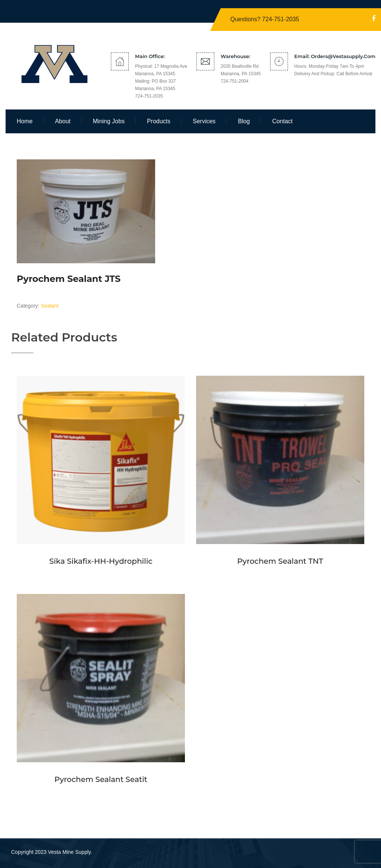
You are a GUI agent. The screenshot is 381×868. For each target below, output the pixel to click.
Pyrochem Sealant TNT (280, 561)
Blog (244, 121)
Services (204, 121)
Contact (282, 121)
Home (25, 121)
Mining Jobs (109, 121)
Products (159, 121)
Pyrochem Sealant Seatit (101, 779)
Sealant (50, 306)
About (63, 121)
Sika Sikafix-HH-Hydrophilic (101, 561)
